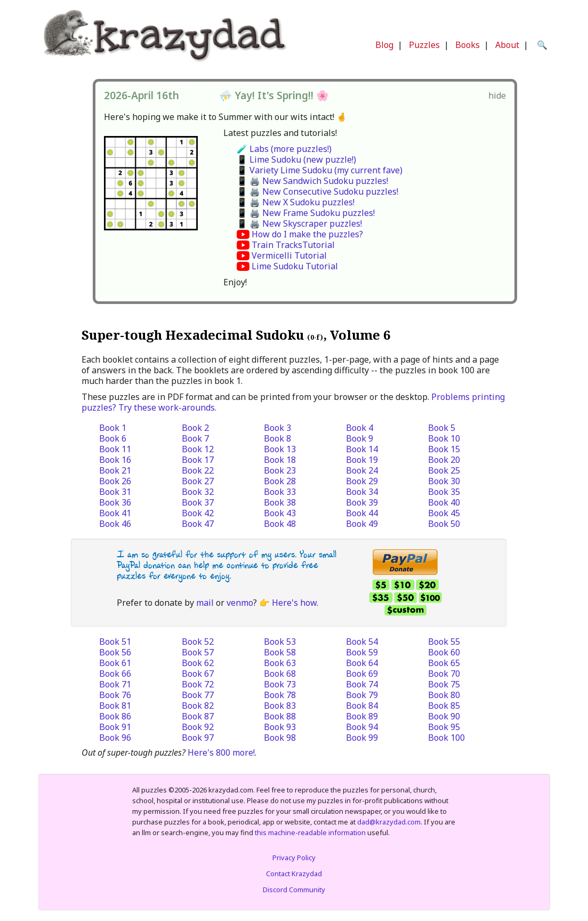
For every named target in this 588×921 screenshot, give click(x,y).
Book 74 (362, 684)
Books (468, 45)
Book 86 (115, 716)
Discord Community (294, 890)
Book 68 (280, 674)
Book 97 (198, 738)
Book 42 (198, 513)
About (507, 45)
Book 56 (115, 652)
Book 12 (198, 449)
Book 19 (362, 460)
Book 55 (444, 642)
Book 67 (198, 674)
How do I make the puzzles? (307, 234)
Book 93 (280, 727)
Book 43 (280, 513)
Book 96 (115, 738)
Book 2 (195, 428)
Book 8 (277, 438)
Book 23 (280, 470)
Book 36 (115, 502)
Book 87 (198, 716)
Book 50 (444, 524)
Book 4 (360, 428)
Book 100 (446, 738)
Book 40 (444, 502)
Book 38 (280, 502)
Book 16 (115, 460)
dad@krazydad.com (389, 822)
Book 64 (362, 663)
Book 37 (198, 502)
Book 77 (198, 695)
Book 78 (280, 695)
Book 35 (444, 492)
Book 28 (280, 481)
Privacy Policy (294, 858)
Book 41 (115, 513)
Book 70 (444, 674)
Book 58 (280, 652)
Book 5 (442, 428)
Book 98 (280, 738)
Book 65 (444, 663)
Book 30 (444, 481)
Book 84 (362, 706)
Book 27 (198, 481)
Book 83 (280, 706)
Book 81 (115, 706)
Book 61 (115, 663)
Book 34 (362, 492)
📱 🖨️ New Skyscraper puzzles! (299, 223)
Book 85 (444, 706)
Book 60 (444, 652)
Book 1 (113, 428)
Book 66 (115, 674)
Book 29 (362, 481)
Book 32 (198, 492)
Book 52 (198, 642)
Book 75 (444, 684)
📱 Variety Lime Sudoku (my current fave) (320, 170)
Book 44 (362, 513)
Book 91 (115, 727)
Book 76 (115, 695)
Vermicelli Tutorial (289, 255)
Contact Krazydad (294, 874)
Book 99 (362, 738)
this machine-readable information (310, 832)
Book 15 (444, 449)
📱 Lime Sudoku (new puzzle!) (296, 159)
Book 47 (198, 524)
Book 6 (113, 438)
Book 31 (115, 492)
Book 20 (444, 460)
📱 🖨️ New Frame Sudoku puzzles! (306, 213)
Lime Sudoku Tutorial (295, 266)
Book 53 (280, 642)
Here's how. (295, 603)
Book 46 (115, 524)
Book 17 (198, 460)
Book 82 (198, 706)
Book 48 (280, 524)
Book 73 (280, 684)
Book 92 (198, 727)
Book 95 (444, 727)
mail (205, 603)
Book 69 (362, 674)
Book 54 (362, 642)
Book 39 (362, 502)
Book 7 (195, 438)
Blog (384, 45)
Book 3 (277, 428)
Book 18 (280, 460)
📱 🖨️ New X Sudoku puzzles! (296, 202)
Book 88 (280, 716)
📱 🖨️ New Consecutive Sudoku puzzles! (317, 191)
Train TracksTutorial (293, 245)
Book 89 (362, 716)
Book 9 (360, 438)
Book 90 (444, 716)
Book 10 (444, 438)
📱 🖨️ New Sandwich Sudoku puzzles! (312, 181)
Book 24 (362, 470)
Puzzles (424, 45)
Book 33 (280, 492)
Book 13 (280, 449)
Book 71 (115, 684)
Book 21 (115, 470)
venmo (240, 603)
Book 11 (115, 449)
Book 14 (362, 449)
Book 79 (362, 695)
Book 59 (362, 652)
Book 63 (280, 663)
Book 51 (115, 642)
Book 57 (198, 652)
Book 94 (362, 727)
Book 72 (198, 684)
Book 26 (115, 481)
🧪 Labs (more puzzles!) (284, 149)
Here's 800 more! (221, 752)
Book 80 (444, 695)
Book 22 (198, 470)
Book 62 (198, 663)
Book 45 (444, 513)
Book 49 (362, 524)
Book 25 (444, 470)
